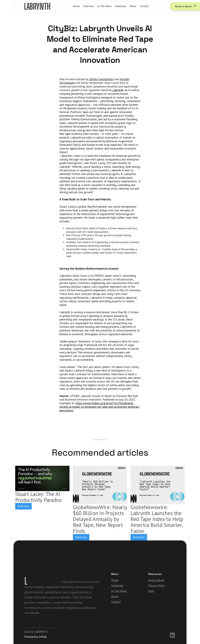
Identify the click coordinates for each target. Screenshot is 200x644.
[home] (37, 6)
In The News (104, 6)
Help (151, 591)
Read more (23, 506)
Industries (121, 6)
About (133, 6)
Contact (144, 6)
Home (76, 6)
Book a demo (156, 580)
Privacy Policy (157, 586)
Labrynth (118, 90)
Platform (89, 6)
